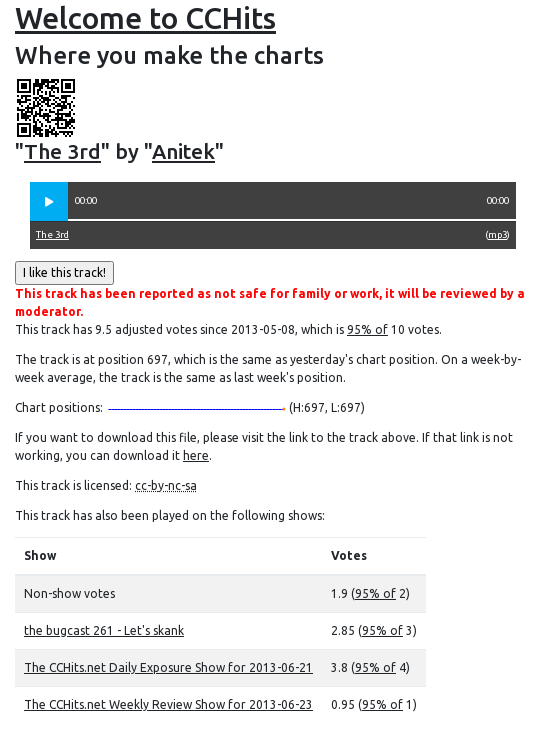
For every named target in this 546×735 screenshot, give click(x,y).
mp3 (497, 234)
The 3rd (62, 151)
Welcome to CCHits (145, 18)
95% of (367, 329)
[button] (49, 202)
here (196, 455)
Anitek (183, 151)
